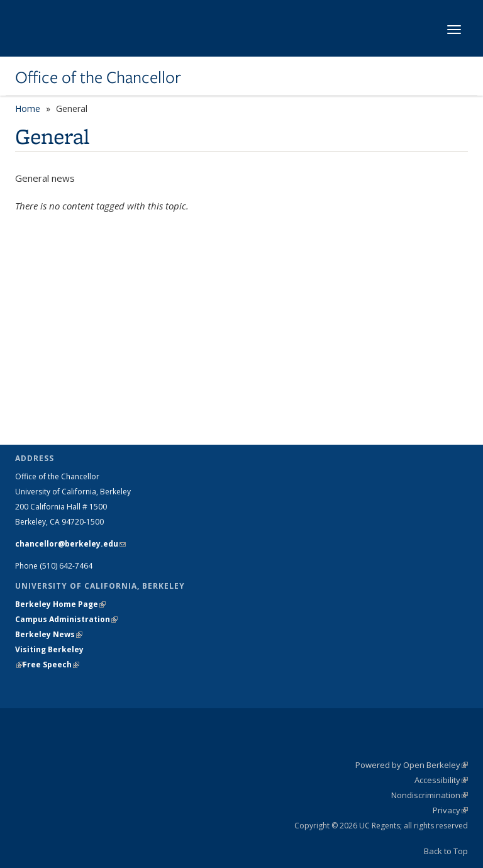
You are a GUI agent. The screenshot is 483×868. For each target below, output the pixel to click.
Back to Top (446, 851)
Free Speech (51, 665)
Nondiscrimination (430, 795)
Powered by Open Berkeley (412, 765)
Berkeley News (49, 634)
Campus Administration (66, 619)
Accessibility (441, 780)
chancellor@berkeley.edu (70, 544)
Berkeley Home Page (60, 604)
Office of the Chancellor (98, 77)
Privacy (450, 810)
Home (28, 108)
